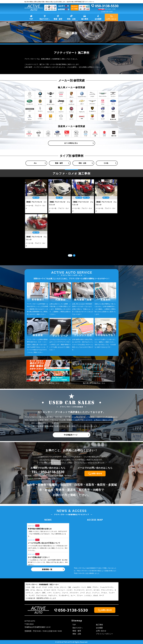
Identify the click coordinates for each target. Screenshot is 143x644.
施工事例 (85, 19)
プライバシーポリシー (104, 634)
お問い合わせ (101, 631)
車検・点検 (71, 19)
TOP (31, 19)
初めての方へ (45, 19)
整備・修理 (58, 19)
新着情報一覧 (47, 569)
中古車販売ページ (71, 435)
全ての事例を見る (71, 143)
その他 (106, 163)
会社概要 (98, 19)
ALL (35, 163)
